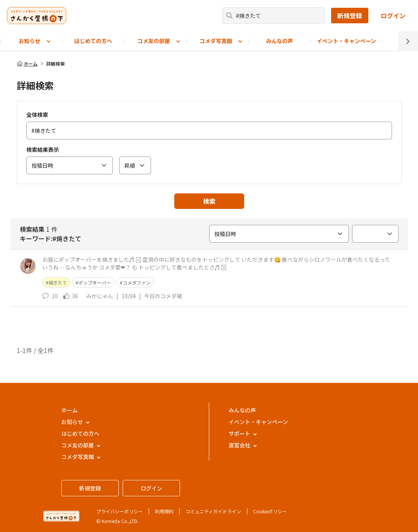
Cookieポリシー (270, 511)
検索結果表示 (43, 150)
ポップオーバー (95, 283)
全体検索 (37, 115)
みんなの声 (279, 41)
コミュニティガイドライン (213, 511)
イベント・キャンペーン (346, 41)
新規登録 (350, 16)
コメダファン (137, 283)
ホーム (27, 64)
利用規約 (164, 511)
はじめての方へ (93, 41)
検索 (209, 201)
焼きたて (58, 283)
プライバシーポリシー (120, 511)
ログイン (393, 16)
